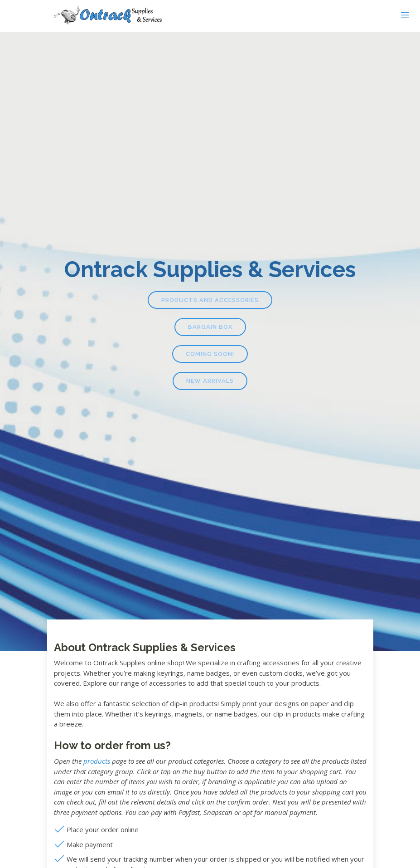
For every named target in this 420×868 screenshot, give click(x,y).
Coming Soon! (210, 354)
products (97, 761)
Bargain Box (210, 327)
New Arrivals (210, 381)
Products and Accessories (210, 300)
